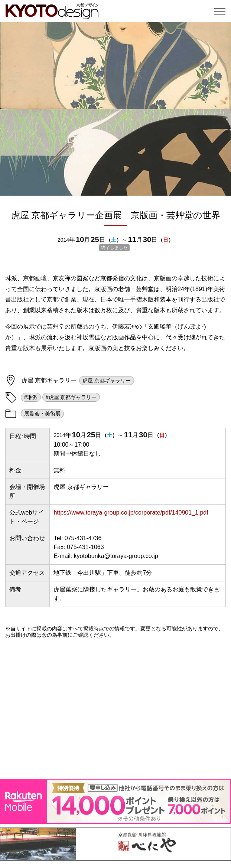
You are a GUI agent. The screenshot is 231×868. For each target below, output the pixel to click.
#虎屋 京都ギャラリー (71, 397)
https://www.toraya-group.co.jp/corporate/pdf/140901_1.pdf (131, 513)
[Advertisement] (115, 708)
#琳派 (31, 397)
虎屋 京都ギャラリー (107, 381)
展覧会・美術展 (42, 414)
